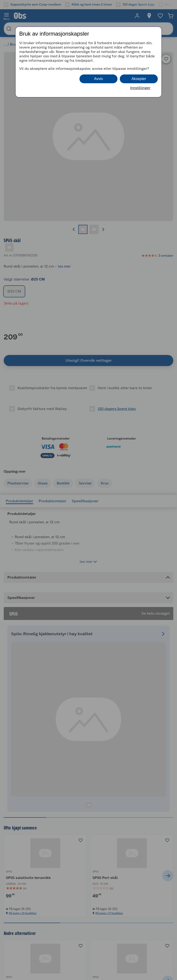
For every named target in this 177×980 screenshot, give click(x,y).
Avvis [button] (98, 79)
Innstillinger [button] (140, 88)
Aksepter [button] (139, 79)
